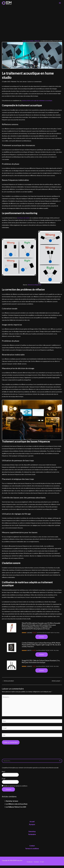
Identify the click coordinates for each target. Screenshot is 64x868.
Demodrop (32, 834)
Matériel (14, 83)
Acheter (42, 639)
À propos (32, 827)
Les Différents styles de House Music (17, 806)
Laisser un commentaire (35, 83)
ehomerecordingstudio (34, 286)
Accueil (32, 824)
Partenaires (32, 837)
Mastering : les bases (12, 803)
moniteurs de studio (23, 219)
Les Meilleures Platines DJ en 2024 (16, 809)
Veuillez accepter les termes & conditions (15, 788)
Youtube (36, 864)
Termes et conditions (32, 851)
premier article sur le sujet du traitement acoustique (37, 102)
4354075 (31, 669)
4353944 (31, 634)
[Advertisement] (32, 22)
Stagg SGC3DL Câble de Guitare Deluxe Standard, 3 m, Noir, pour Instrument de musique (41, 664)
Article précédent (8, 683)
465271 (30, 652)
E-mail (42, 864)
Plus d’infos (58, 634)
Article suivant (57, 683)
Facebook (30, 864)
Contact (32, 848)
